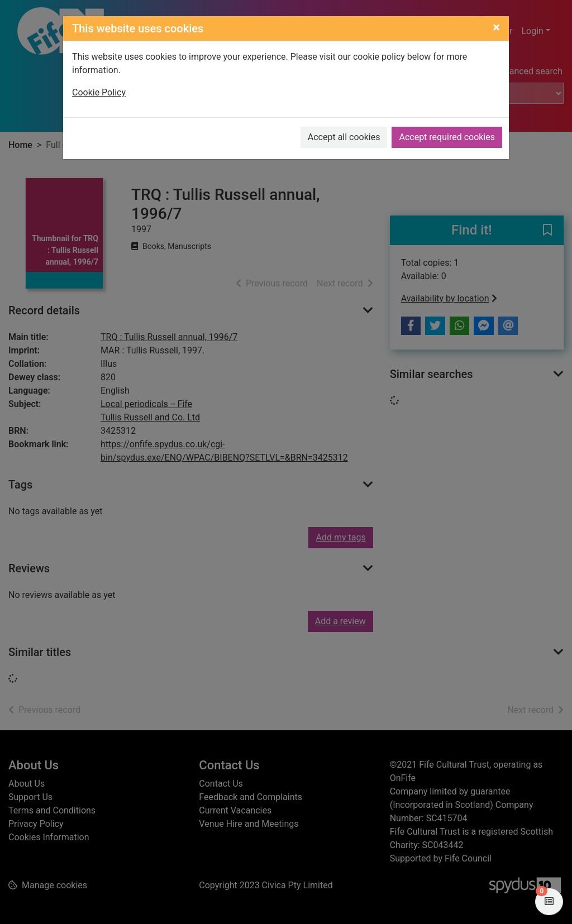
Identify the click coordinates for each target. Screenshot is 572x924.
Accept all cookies (344, 137)
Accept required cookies (447, 137)
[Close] (496, 27)
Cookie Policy (99, 92)
